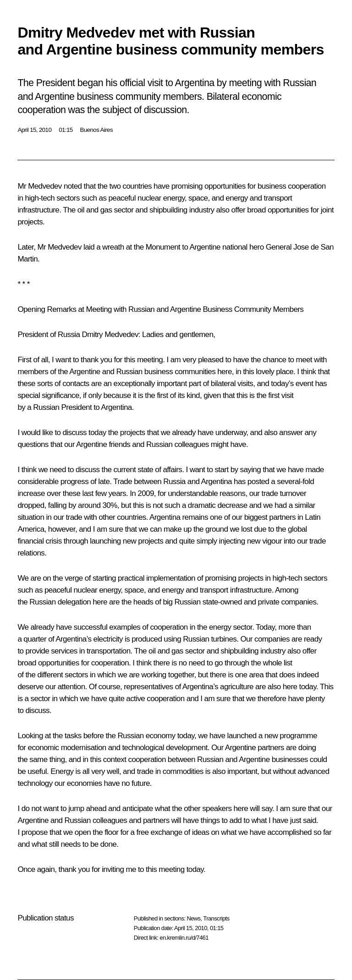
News (193, 918)
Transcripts (216, 918)
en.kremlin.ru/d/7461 (184, 938)
